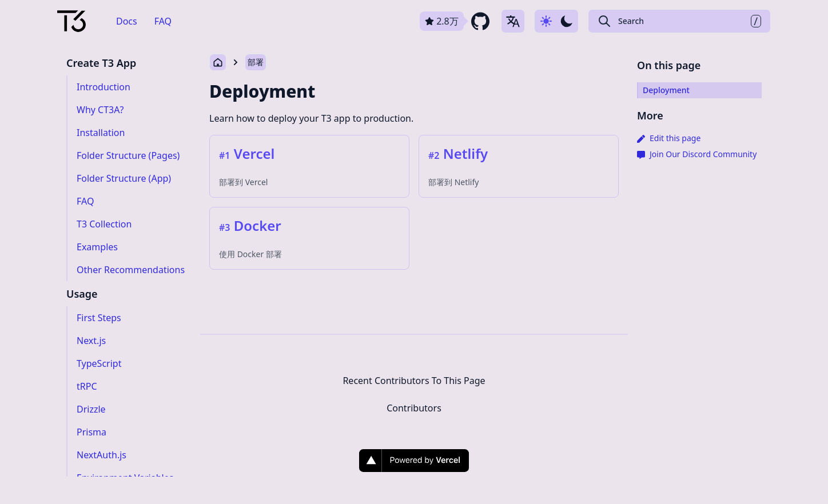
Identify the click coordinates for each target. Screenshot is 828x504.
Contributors (414, 408)
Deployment (262, 91)
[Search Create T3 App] (679, 21)
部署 (256, 62)
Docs (127, 21)
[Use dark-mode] (556, 21)
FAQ (163, 21)
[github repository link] (456, 21)
